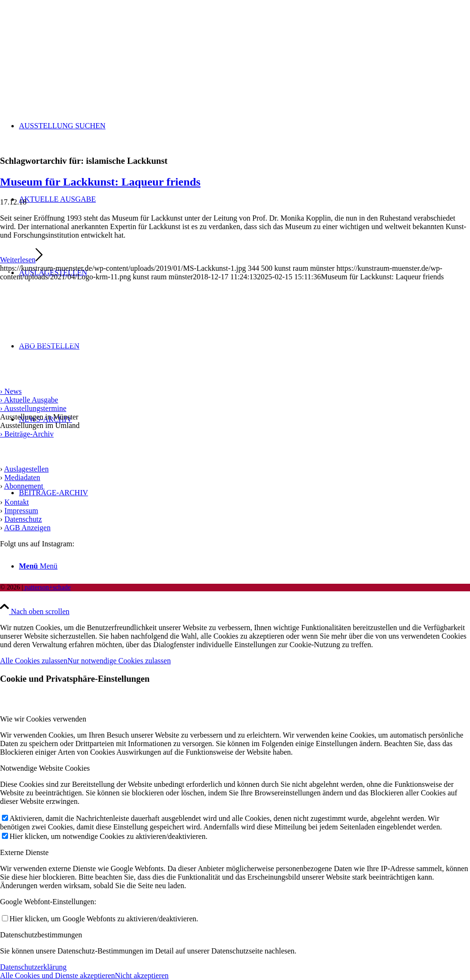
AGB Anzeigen (27, 528)
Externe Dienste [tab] (24, 852)
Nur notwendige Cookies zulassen (119, 661)
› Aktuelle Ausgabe (29, 400)
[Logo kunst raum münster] (71, 45)
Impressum (21, 511)
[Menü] (38, 566)
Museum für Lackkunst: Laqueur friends (100, 182)
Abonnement (23, 486)
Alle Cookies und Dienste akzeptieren (58, 976)
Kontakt (17, 502)
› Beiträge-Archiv (27, 434)
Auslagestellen (26, 469)
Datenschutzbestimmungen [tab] (41, 935)
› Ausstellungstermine (33, 408)
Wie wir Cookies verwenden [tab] (43, 719)
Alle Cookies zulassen (34, 661)
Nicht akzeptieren (142, 976)
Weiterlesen (21, 260)
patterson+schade (47, 587)
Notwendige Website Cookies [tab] (45, 768)
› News (11, 391)
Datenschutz (23, 519)
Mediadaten (22, 477)
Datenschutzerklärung (33, 967)
